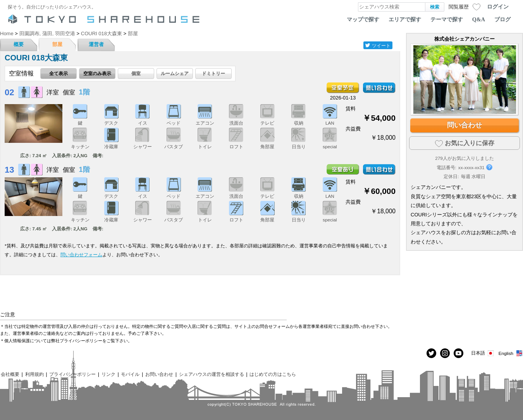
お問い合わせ (159, 374)
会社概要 (10, 374)
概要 (19, 44)
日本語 (483, 353)
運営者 (96, 44)
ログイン (498, 7)
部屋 (57, 44)
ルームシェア (175, 73)
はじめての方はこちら (273, 374)
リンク (108, 374)
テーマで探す (447, 19)
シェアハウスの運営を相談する (212, 374)
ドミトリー (213, 73)
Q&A (479, 19)
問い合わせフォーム (81, 255)
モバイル (130, 374)
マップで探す (363, 19)
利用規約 (34, 374)
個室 (136, 73)
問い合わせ (465, 125)
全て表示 (58, 73)
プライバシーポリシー (72, 374)
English (511, 353)
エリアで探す (405, 19)
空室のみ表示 (97, 73)
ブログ (502, 19)
